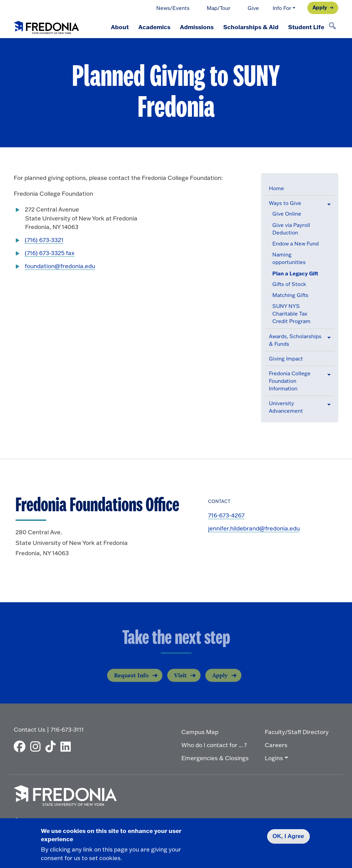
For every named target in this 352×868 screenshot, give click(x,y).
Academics (154, 27)
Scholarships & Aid (251, 27)
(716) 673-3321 (44, 240)
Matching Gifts (290, 295)
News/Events (173, 8)
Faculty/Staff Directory (297, 732)
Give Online (287, 214)
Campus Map (200, 732)
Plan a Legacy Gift (295, 273)
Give (253, 8)
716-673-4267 (226, 515)
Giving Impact (286, 359)
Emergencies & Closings (215, 758)
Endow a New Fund (296, 244)
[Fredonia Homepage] (46, 26)
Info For (282, 8)
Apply (320, 7)
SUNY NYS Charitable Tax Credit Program (291, 314)
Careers (276, 745)
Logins (274, 758)
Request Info (131, 680)
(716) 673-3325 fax (50, 253)
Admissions (197, 27)
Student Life (306, 27)
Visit (180, 680)
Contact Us (30, 729)
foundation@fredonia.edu (60, 266)
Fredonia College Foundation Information (290, 381)
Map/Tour (219, 8)
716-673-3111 (67, 729)
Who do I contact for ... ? (214, 745)
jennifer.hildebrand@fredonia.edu (254, 528)
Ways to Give (285, 203)
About (120, 27)
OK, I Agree (288, 836)
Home (276, 188)
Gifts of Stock (289, 284)
